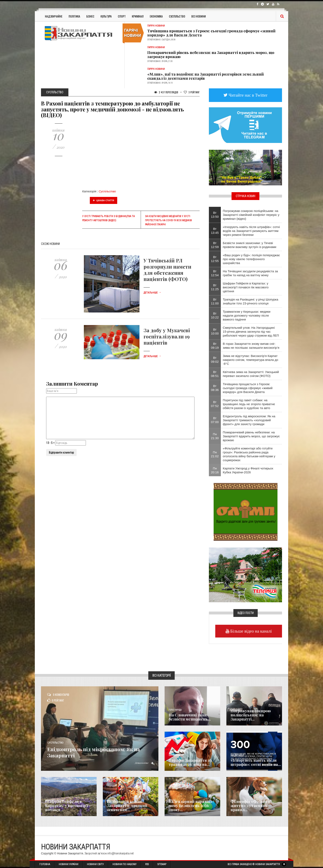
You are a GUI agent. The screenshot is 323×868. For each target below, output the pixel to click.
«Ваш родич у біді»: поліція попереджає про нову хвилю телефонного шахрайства (251, 259)
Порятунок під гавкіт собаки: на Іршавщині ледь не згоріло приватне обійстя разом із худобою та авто (249, 404)
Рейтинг (192, 92)
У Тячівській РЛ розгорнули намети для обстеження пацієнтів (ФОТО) (167, 270)
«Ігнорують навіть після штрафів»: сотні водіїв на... (256, 762)
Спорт (122, 16)
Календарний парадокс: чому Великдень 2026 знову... (191, 806)
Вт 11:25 (215, 287)
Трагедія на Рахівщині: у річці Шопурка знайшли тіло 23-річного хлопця (251, 301)
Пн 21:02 (215, 454)
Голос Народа (175, 710)
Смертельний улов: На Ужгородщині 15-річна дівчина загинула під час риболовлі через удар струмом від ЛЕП (251, 332)
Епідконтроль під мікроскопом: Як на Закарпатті (101, 752)
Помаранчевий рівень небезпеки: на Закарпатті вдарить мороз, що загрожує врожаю (211, 55)
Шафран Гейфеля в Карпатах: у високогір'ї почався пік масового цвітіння (246, 287)
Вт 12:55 (215, 259)
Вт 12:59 (215, 245)
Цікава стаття (104, 200)
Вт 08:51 (215, 374)
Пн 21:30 (215, 436)
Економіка (156, 16)
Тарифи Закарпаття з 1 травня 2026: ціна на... (190, 762)
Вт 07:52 (215, 404)
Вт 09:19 (215, 346)
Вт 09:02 (215, 360)
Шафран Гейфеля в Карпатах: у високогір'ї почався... (67, 806)
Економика (174, 755)
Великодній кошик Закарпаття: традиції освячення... (127, 806)
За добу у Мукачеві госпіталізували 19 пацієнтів (167, 336)
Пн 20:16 (215, 470)
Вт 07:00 (215, 420)
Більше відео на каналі (251, 631)
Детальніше (152, 293)
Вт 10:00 (215, 331)
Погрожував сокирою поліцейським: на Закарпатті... (251, 715)
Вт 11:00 (215, 301)
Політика (74, 16)
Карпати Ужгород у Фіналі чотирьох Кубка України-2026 (248, 470)
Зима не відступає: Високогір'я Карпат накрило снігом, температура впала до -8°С (251, 360)
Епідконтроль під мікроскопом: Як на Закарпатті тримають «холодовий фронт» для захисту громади (249, 420)
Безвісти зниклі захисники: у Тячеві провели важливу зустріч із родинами (250, 245)
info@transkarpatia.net (121, 853)
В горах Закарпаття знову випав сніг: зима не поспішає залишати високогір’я (251, 346)
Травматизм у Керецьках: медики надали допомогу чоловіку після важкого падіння (247, 315)
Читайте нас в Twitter (248, 95)
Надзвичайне (54, 16)
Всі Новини (199, 16)
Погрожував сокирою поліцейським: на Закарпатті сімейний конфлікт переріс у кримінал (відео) (251, 215)
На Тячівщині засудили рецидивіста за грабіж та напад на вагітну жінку (250, 273)
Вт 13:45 (215, 231)
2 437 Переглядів (166, 92)
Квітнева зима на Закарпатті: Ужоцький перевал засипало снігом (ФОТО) (251, 374)
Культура (106, 16)
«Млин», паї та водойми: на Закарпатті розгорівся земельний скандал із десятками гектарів (205, 76)
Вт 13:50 (215, 215)
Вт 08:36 (215, 388)
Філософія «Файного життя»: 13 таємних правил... (250, 806)
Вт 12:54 (215, 273)
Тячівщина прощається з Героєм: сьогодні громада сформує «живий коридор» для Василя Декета (211, 33)
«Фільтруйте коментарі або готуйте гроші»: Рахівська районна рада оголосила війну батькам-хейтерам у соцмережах (249, 454)
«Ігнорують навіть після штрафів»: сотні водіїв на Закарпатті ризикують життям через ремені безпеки (251, 231)
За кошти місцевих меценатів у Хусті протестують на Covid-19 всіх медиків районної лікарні (168, 220)
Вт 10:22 (215, 315)
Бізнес (90, 16)
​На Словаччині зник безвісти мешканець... (190, 717)
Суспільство (177, 16)
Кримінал (138, 16)
